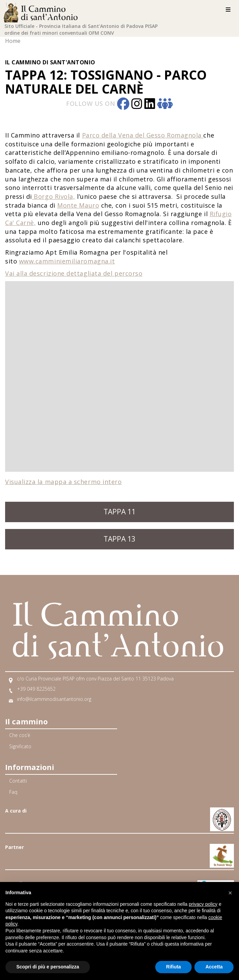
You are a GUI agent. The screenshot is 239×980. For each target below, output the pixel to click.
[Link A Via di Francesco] (222, 852)
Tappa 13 (119, 539)
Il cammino (26, 721)
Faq (13, 792)
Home (13, 41)
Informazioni (30, 767)
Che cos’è (20, 735)
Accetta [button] (214, 967)
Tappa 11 (119, 512)
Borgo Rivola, (54, 196)
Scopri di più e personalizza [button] (48, 967)
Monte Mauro (78, 205)
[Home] (43, 11)
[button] (230, 893)
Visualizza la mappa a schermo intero (63, 482)
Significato (20, 746)
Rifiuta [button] (174, 967)
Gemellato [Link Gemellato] (18, 883)
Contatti (18, 781)
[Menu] (228, 10)
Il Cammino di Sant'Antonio (50, 62)
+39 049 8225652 (36, 689)
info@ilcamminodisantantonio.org (54, 699)
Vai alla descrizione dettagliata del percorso (74, 273)
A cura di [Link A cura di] (16, 811)
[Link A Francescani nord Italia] (222, 815)
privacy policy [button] (203, 904)
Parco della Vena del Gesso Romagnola (143, 135)
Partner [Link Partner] (14, 847)
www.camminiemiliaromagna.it (67, 261)
